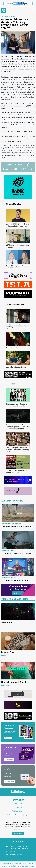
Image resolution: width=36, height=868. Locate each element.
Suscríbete (18, 834)
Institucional (18, 803)
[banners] (18, 3)
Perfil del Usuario (18, 811)
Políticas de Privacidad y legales (18, 815)
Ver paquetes (9, 760)
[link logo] (4, 10)
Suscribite (8, 738)
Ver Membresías (10, 781)
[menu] (33, 10)
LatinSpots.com (16, 863)
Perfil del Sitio (18, 807)
